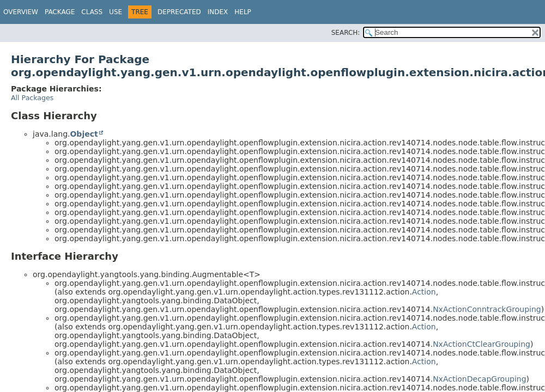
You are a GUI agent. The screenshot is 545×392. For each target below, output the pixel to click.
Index (218, 12)
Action (424, 292)
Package (60, 12)
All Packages (32, 98)
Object (84, 134)
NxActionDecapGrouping (479, 379)
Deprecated (179, 12)
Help (243, 12)
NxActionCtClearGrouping (482, 344)
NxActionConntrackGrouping (487, 309)
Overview (21, 12)
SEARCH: (346, 33)
